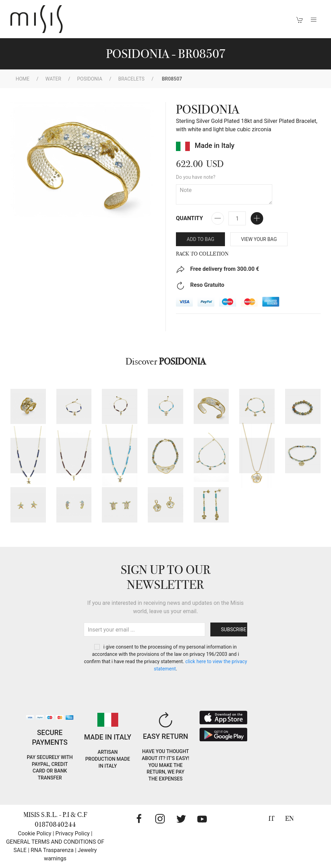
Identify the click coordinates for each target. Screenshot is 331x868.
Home (23, 79)
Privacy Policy (72, 833)
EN (289, 819)
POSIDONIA (90, 79)
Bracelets (131, 79)
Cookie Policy (35, 833)
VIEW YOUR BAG (259, 239)
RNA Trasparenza (52, 850)
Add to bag (200, 239)
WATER (53, 79)
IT (272, 819)
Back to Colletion (202, 254)
